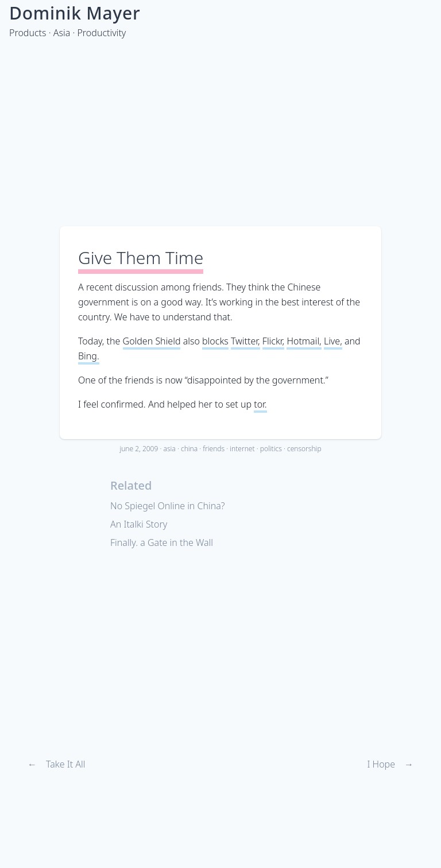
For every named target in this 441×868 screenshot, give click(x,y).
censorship (304, 449)
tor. (260, 404)
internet (242, 449)
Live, (333, 341)
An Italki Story (139, 524)
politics (271, 449)
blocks (215, 341)
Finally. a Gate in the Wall (162, 542)
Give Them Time (141, 257)
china (189, 449)
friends (214, 449)
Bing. (89, 356)
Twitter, (245, 341)
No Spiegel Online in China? (168, 506)
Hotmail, (304, 341)
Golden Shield (152, 341)
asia (169, 449)
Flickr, (273, 341)
